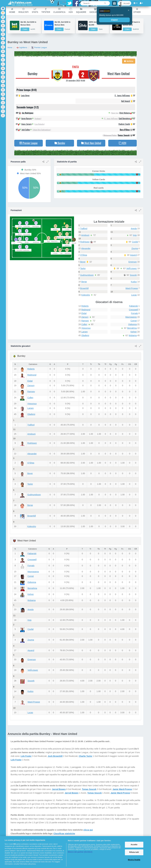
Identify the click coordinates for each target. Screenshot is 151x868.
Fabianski (133, 306)
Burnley (32, 73)
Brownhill (84, 288)
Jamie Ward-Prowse (122, 789)
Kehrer (134, 332)
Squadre (81, 11)
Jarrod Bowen (59, 789)
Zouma (135, 248)
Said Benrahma (124, 118)
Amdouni (38, 118)
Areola (134, 229)
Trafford (84, 229)
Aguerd (133, 255)
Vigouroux (86, 328)
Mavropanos (131, 317)
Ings (135, 235)
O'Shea (84, 255)
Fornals (134, 313)
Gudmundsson (87, 275)
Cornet (134, 321)
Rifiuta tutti (134, 852)
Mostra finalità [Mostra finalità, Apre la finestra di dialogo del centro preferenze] (134, 860)
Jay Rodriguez (28, 113)
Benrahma (132, 328)
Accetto (134, 845)
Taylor (83, 268)
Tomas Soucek (124, 135)
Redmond (86, 310)
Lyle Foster (26, 756)
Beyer (83, 262)
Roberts (85, 306)
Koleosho (86, 295)
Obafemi (85, 335)
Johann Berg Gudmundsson (42, 130)
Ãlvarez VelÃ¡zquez (122, 95)
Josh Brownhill (55, 756)
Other (137, 11)
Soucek (133, 275)
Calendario (123, 11)
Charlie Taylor (86, 756)
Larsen (84, 332)
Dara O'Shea (125, 130)
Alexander (86, 248)
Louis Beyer (25, 95)
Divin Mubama (125, 113)
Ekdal (84, 313)
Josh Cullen (26, 130)
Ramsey (85, 321)
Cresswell (133, 310)
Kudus (134, 282)
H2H (71, 11)
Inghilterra (22, 48)
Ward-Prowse (132, 288)
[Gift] (114, 3)
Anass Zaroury (27, 124)
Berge (84, 282)
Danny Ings (115, 113)
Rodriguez (85, 242)
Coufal (135, 242)
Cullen (84, 324)
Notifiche (129, 61)
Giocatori (95, 11)
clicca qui (88, 830)
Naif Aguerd (126, 101)
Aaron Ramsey (26, 118)
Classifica (59, 11)
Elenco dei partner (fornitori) (80, 852)
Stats (35, 11)
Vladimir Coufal (124, 124)
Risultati (23, 11)
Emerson (133, 262)
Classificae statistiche (64, 834)
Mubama (133, 335)
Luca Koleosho (39, 124)
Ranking (109, 11)
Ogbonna (133, 324)
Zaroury (85, 317)
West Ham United (118, 73)
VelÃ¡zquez (131, 268)
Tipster (46, 11)
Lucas (134, 295)
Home (12, 11)
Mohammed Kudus (110, 135)
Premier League (39, 48)
